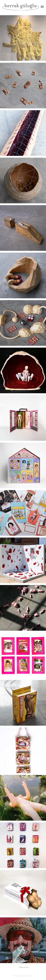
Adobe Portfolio (27, 976)
